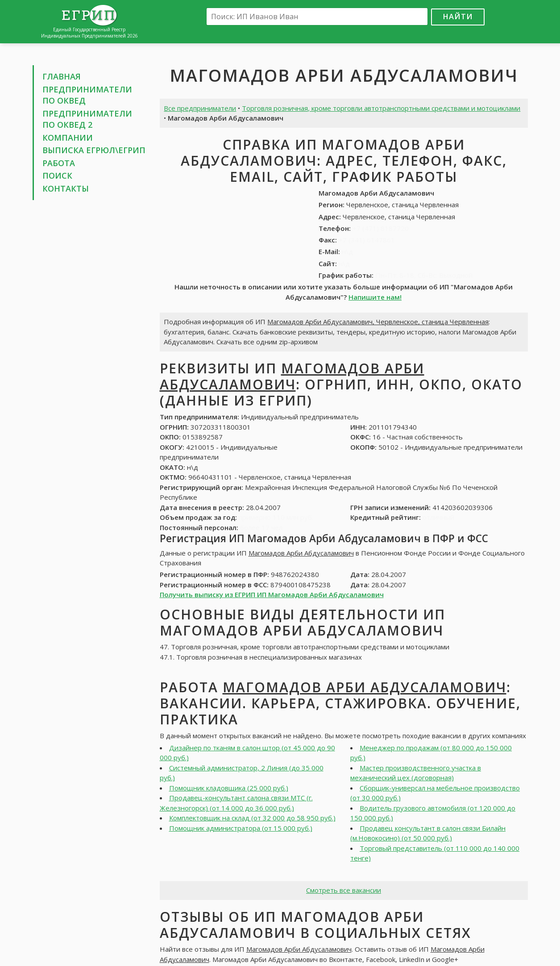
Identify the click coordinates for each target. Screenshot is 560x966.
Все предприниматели (200, 108)
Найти (458, 16)
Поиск (57, 176)
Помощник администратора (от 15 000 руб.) (241, 828)
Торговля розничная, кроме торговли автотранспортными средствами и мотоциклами (381, 108)
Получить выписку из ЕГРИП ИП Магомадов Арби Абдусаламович (272, 594)
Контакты (66, 188)
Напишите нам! (375, 297)
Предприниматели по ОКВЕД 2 (87, 119)
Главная (62, 76)
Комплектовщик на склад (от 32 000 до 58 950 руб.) (252, 818)
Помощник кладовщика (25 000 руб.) (229, 788)
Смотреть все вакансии (344, 890)
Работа (59, 163)
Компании (68, 138)
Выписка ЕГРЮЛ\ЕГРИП (94, 150)
